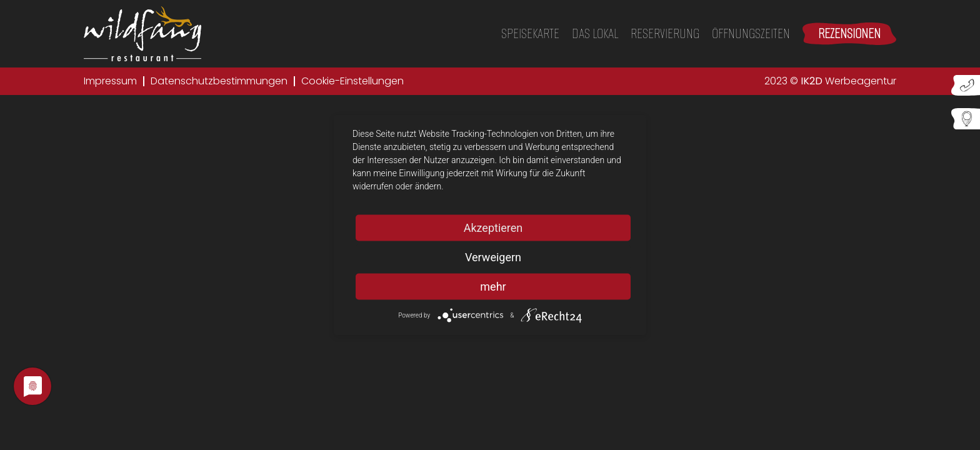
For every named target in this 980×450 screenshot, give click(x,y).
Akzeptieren (493, 228)
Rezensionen (849, 33)
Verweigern (493, 257)
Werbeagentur (848, 81)
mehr (493, 287)
